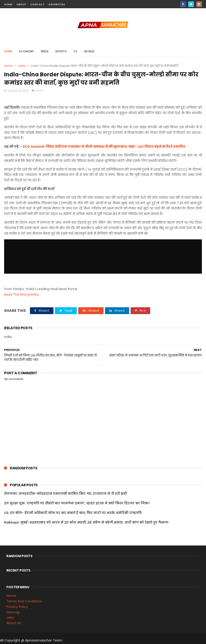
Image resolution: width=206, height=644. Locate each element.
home (8, 4)
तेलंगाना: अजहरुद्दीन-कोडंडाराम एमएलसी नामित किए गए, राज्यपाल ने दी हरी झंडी (65, 494)
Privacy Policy (17, 607)
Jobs (10, 617)
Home (8, 51)
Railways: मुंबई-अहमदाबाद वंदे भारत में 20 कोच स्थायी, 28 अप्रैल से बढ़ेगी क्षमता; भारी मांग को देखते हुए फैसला (86, 522)
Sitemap (13, 612)
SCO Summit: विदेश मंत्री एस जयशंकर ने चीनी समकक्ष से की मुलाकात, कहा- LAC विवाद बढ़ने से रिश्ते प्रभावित (104, 147)
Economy (27, 51)
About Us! (14, 623)
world (89, 51)
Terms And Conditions (24, 601)
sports (61, 51)
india (45, 51)
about (21, 4)
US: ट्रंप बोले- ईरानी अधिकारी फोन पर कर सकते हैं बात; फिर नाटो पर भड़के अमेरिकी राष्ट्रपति (73, 513)
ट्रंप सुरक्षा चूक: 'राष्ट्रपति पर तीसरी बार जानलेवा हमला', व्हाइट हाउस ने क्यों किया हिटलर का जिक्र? (77, 503)
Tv (75, 51)
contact (37, 4)
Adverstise (57, 4)
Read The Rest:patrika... (22, 294)
